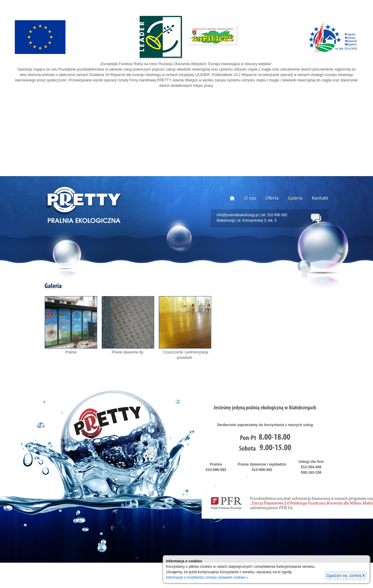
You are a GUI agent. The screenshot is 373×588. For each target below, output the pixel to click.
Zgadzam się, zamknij (346, 576)
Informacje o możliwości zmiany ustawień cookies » (207, 577)
